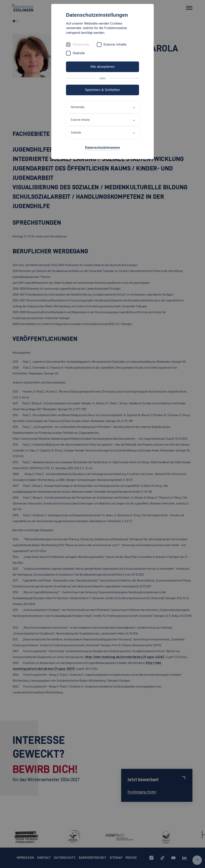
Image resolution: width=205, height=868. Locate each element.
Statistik (79, 53)
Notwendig (81, 44)
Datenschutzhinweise (102, 148)
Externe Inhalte (115, 44)
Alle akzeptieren (102, 67)
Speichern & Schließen (102, 90)
